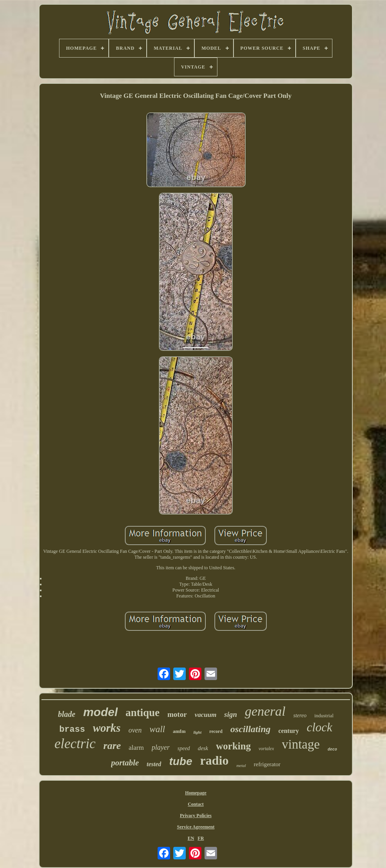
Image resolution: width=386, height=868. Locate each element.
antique (143, 713)
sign (231, 714)
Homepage (196, 793)
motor (177, 714)
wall (157, 729)
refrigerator (267, 764)
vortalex (266, 749)
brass (72, 730)
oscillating (250, 729)
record (216, 731)
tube (180, 761)
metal (241, 765)
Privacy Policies (196, 816)
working (233, 746)
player (161, 747)
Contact (196, 804)
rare (112, 746)
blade (66, 714)
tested (154, 764)
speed (184, 748)
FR (201, 838)
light (197, 732)
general (265, 711)
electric (75, 744)
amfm (179, 731)
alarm (136, 748)
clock (319, 727)
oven (135, 730)
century (289, 731)
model (101, 712)
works (107, 728)
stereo (300, 716)
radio (214, 760)
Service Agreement (196, 827)
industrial (324, 716)
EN (191, 838)
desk (203, 748)
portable (125, 763)
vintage (301, 744)
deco (332, 750)
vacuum (206, 715)
